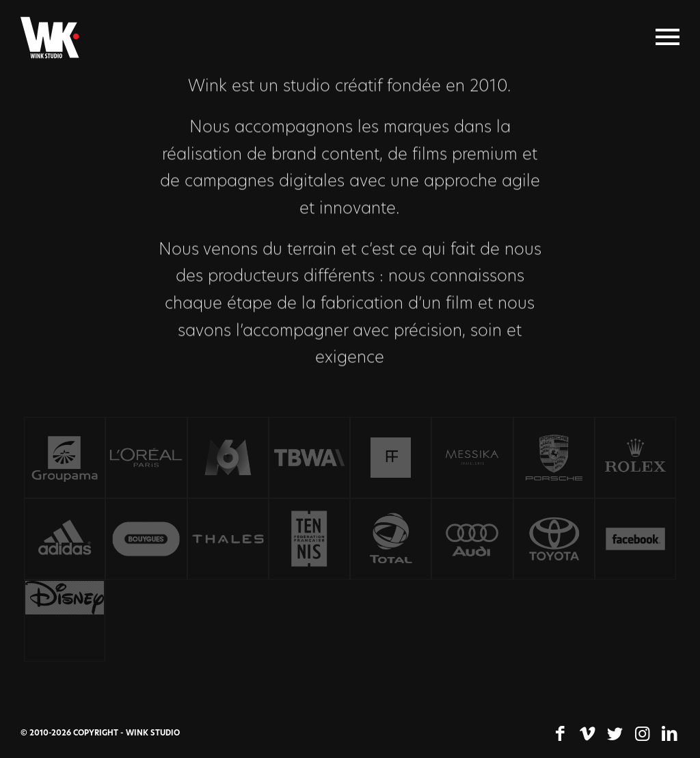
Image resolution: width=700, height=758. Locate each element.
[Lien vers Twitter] (615, 734)
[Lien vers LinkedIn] (669, 734)
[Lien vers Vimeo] (587, 734)
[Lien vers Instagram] (642, 734)
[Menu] (668, 38)
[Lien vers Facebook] (560, 734)
